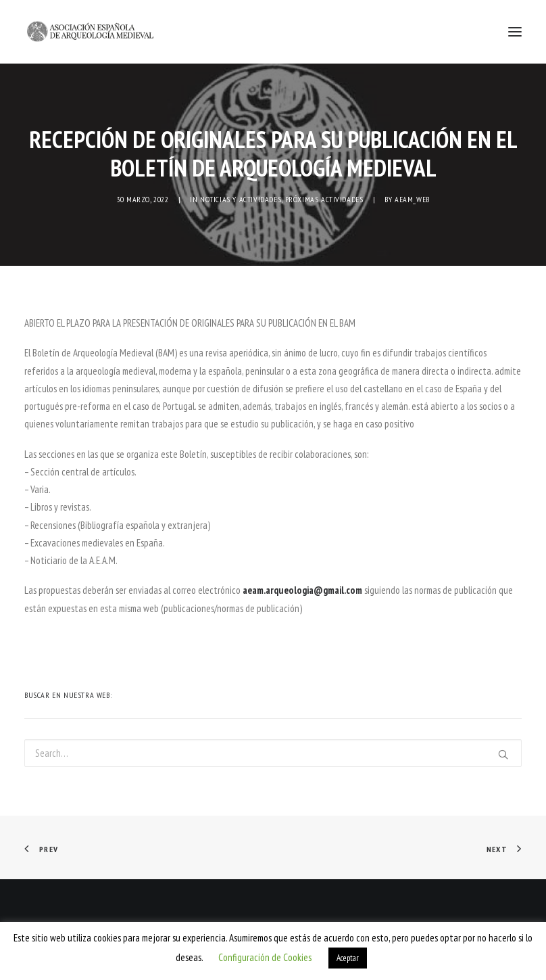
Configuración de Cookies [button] (265, 957)
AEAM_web (412, 199)
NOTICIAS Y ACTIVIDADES (241, 199)
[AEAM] (90, 32)
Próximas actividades (324, 199)
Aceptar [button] (348, 958)
